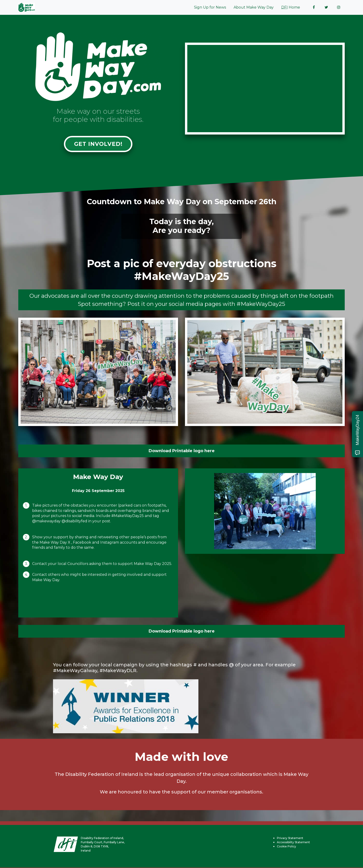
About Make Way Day (254, 7)
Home (291, 7)
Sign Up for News (210, 7)
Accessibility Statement (293, 843)
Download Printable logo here (182, 451)
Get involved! (98, 144)
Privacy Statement (290, 838)
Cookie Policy (286, 847)
